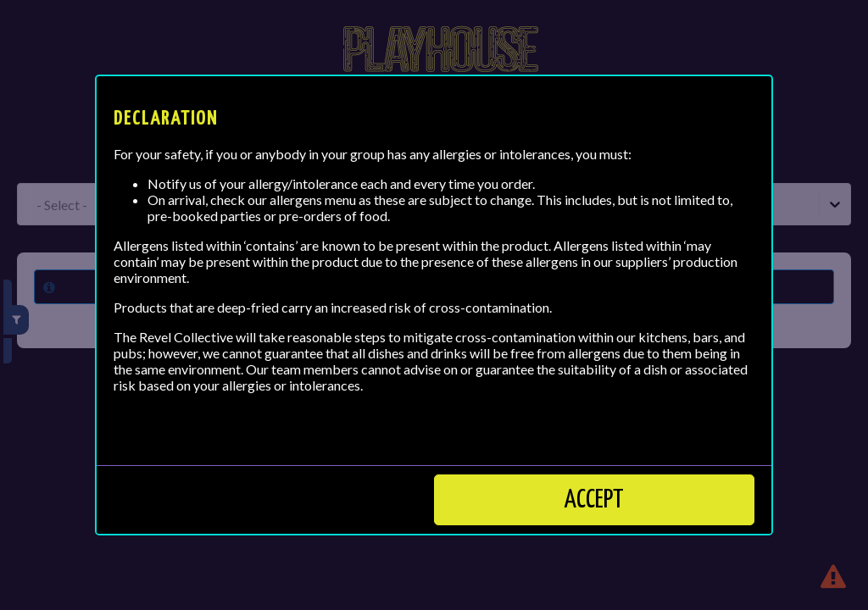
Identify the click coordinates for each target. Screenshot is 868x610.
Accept (594, 500)
